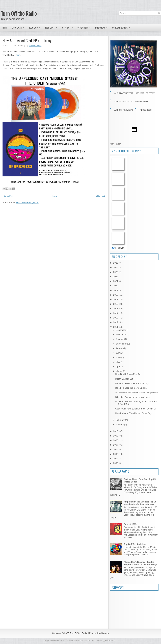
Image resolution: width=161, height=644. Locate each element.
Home (5, 28)
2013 (116, 318)
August (120, 348)
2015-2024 (19, 27)
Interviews (102, 27)
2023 (116, 272)
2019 (116, 290)
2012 (116, 322)
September (122, 344)
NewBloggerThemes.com (107, 640)
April (118, 367)
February (121, 420)
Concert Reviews (122, 27)
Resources (146, 110)
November (121, 335)
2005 (116, 454)
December (121, 330)
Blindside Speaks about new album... (133, 397)
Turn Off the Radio (19, 13)
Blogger (105, 633)
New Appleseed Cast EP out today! (27, 40)
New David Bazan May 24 (128, 374)
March (119, 371)
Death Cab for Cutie (125, 379)
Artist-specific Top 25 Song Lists (131, 102)
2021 (116, 281)
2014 (116, 313)
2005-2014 (36, 27)
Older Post (100, 196)
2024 (116, 267)
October (120, 339)
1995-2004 (52, 27)
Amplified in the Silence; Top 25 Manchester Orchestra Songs (140, 503)
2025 (116, 263)
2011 (116, 327)
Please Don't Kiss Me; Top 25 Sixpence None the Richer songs (141, 563)
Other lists (85, 27)
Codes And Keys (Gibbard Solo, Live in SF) (136, 409)
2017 (116, 299)
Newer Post (8, 196)
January (120, 424)
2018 (116, 295)
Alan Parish (115, 144)
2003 (116, 463)
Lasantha (86, 640)
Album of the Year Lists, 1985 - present (135, 93)
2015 (116, 309)
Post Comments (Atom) (27, 202)
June (119, 357)
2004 (116, 459)
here (18, 55)
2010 (116, 431)
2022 (116, 277)
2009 (116, 436)
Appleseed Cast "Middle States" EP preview (136, 392)
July (118, 353)
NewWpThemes (59, 640)
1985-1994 (68, 27)
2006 (116, 450)
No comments (35, 46)
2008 (116, 440)
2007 (116, 445)
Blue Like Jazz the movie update (131, 388)
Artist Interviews (124, 110)
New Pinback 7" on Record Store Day (133, 413)
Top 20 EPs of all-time (135, 544)
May (118, 362)
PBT (93, 640)
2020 (116, 286)
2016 (116, 304)
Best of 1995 (130, 524)
